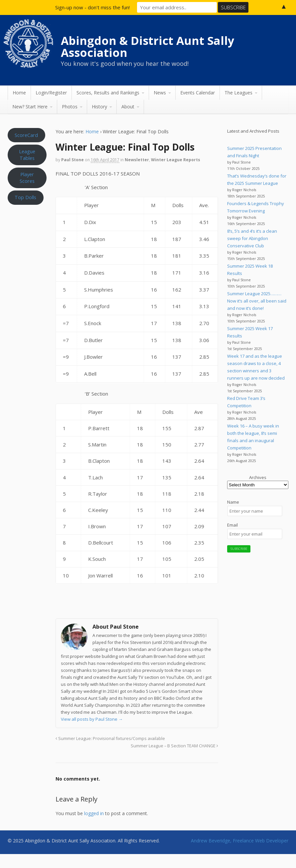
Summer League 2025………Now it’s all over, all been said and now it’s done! (257, 301)
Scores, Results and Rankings (108, 93)
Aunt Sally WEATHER (27, 240)
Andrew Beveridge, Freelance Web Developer (240, 841)
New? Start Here (30, 107)
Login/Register (51, 93)
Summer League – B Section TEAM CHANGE (174, 746)
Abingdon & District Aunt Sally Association (148, 47)
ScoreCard (26, 135)
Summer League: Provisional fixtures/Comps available (110, 739)
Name (233, 502)
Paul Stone (73, 160)
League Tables (27, 155)
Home (19, 93)
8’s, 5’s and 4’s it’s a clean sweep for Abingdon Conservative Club (252, 238)
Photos (70, 107)
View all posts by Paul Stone (92, 719)
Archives (258, 477)
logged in (94, 813)
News (160, 93)
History (99, 107)
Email (232, 525)
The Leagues (238, 93)
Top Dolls (25, 197)
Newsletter (137, 160)
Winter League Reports (176, 160)
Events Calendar (198, 93)
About (128, 107)
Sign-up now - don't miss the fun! (92, 7)
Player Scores (27, 178)
